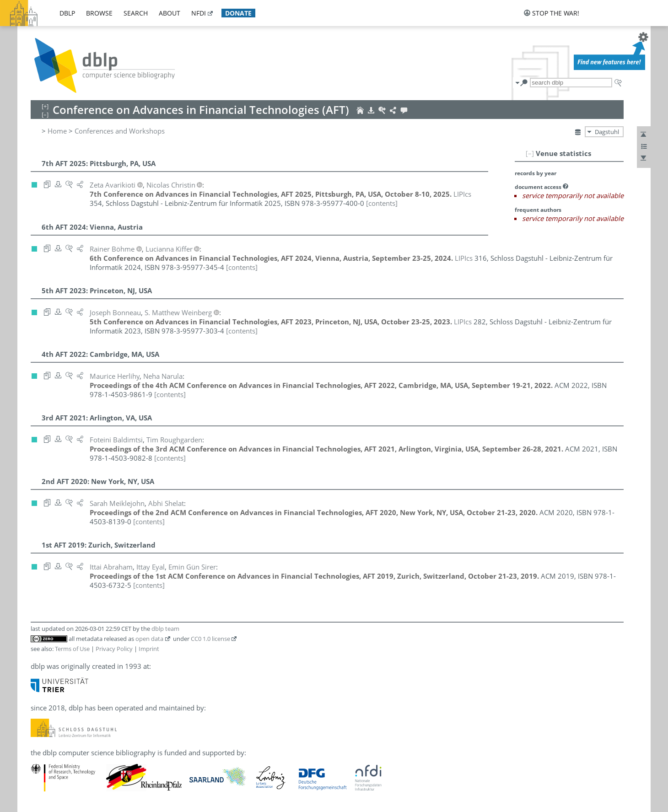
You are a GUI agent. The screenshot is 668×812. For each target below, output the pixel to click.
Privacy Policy (114, 649)
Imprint (149, 649)
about (170, 13)
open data (149, 639)
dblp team (165, 629)
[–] (530, 153)
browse (99, 13)
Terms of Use (72, 649)
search (136, 13)
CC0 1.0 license (210, 639)
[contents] (382, 203)
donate (238, 13)
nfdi (199, 13)
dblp (67, 13)
